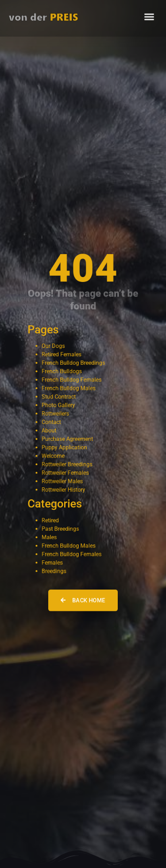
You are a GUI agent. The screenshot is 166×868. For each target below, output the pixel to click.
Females (52, 562)
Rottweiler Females (65, 473)
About (49, 430)
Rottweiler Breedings (67, 464)
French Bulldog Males (68, 388)
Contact (51, 422)
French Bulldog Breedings (73, 363)
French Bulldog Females (71, 380)
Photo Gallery (58, 405)
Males (49, 537)
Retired (50, 520)
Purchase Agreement (67, 439)
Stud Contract (59, 397)
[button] (149, 14)
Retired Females (62, 355)
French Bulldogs (62, 372)
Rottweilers (55, 414)
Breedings (54, 570)
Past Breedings (60, 528)
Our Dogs (53, 346)
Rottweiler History (63, 489)
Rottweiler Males (62, 481)
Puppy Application (64, 447)
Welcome (53, 456)
